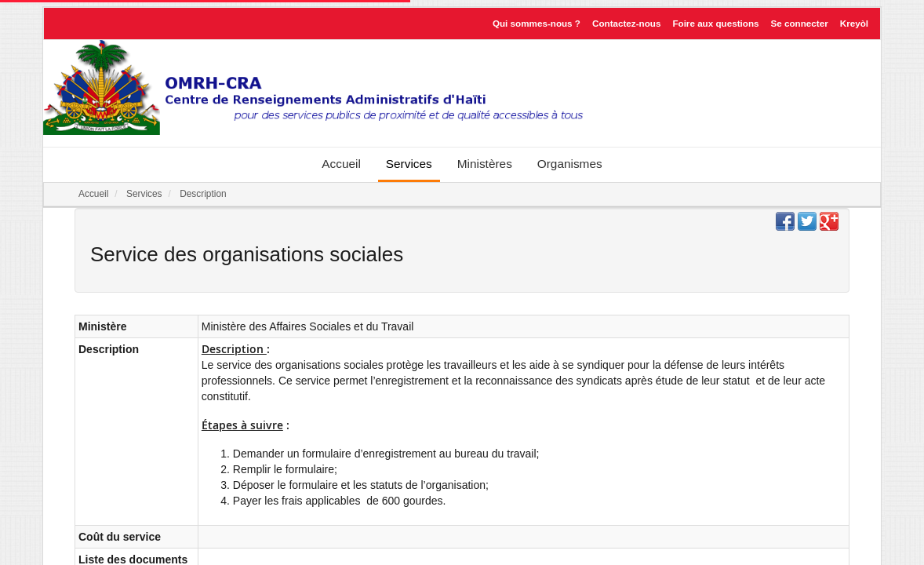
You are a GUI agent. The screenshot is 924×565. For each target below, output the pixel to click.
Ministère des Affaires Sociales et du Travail (308, 326)
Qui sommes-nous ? (537, 23)
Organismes (570, 164)
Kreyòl (854, 23)
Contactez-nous (626, 23)
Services (409, 164)
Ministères (485, 164)
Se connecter (800, 23)
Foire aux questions (715, 23)
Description (203, 194)
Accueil (341, 164)
